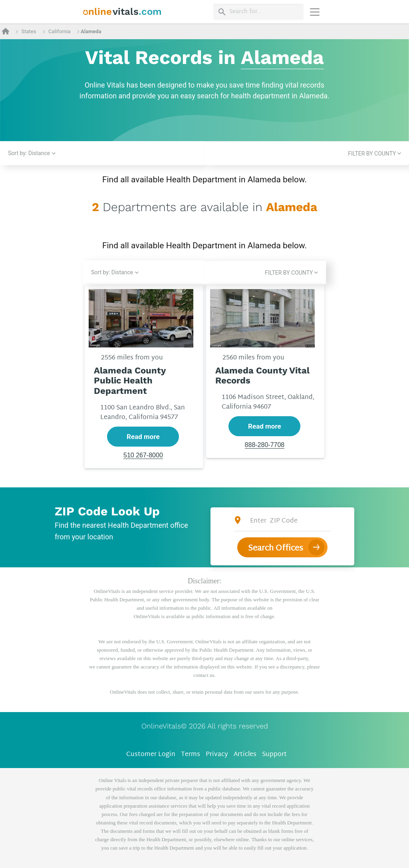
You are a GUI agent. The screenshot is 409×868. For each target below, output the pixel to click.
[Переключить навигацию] (315, 12)
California (60, 31)
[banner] (122, 12)
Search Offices (276, 549)
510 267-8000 (143, 456)
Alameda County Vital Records (262, 376)
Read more (143, 437)
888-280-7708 (265, 445)
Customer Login (151, 755)
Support (274, 755)
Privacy (217, 755)
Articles (245, 755)
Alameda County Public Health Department (130, 381)
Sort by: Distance (29, 153)
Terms (191, 755)
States (29, 31)
